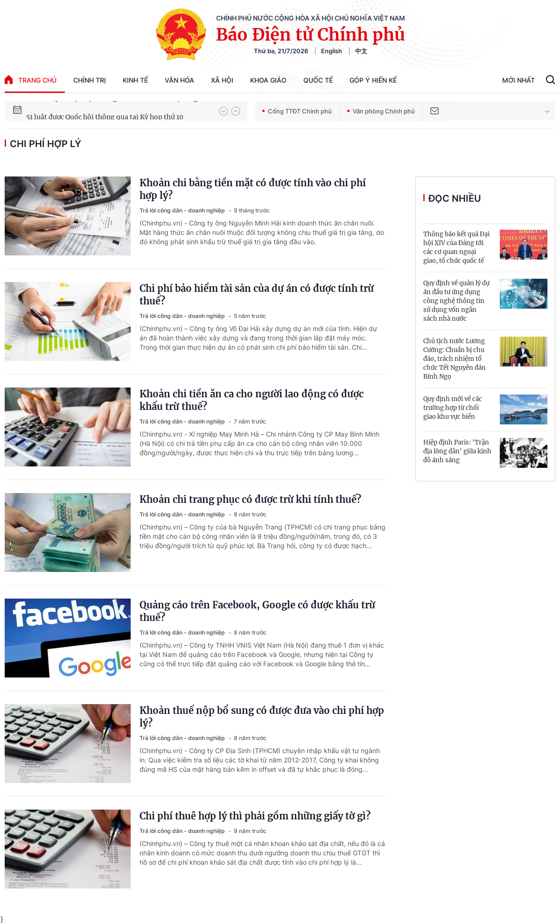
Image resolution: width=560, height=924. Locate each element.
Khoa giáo (268, 80)
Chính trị (90, 80)
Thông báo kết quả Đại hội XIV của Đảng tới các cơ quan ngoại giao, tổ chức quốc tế (456, 247)
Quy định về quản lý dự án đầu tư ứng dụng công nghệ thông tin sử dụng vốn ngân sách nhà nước (456, 301)
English (332, 51)
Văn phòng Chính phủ (381, 111)
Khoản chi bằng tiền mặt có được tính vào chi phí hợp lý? (253, 189)
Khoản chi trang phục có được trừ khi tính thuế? (250, 499)
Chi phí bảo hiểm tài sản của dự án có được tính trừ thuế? (257, 295)
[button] (224, 111)
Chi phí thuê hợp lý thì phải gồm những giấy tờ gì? (255, 816)
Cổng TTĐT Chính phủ (297, 111)
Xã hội (222, 80)
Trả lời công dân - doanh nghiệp (183, 210)
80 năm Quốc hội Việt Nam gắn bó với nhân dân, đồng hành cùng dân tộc (118, 111)
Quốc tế (318, 80)
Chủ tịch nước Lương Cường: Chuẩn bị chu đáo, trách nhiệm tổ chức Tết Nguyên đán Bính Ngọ (455, 359)
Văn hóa (179, 80)
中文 (361, 51)
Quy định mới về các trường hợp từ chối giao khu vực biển (453, 408)
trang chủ (31, 80)
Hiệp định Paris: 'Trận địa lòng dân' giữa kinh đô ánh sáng (457, 451)
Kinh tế (135, 80)
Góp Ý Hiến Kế (373, 80)
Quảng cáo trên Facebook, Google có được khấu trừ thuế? (257, 611)
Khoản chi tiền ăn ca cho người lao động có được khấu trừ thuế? (252, 400)
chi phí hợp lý (45, 144)
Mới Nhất (518, 80)
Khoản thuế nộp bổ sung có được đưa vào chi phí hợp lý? (262, 717)
